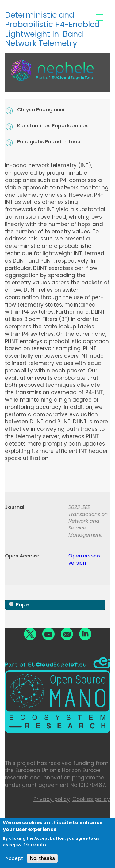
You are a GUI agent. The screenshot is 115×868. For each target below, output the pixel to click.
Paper (23, 605)
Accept (14, 861)
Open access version (84, 559)
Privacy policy (52, 799)
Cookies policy (91, 799)
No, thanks (42, 861)
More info (35, 847)
